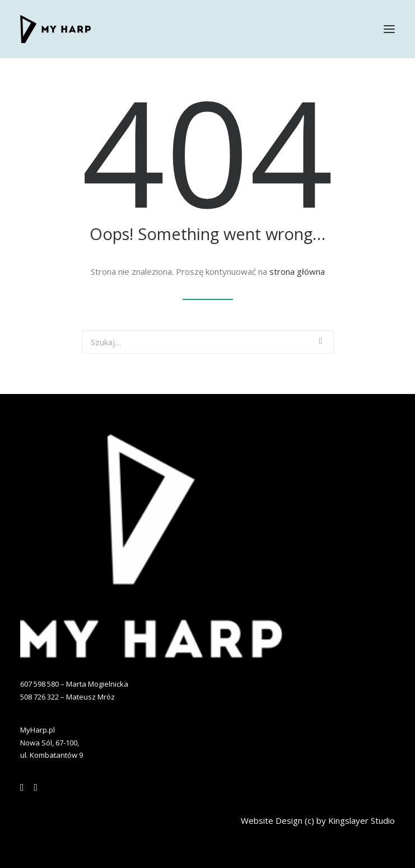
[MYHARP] (55, 29)
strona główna (297, 271)
